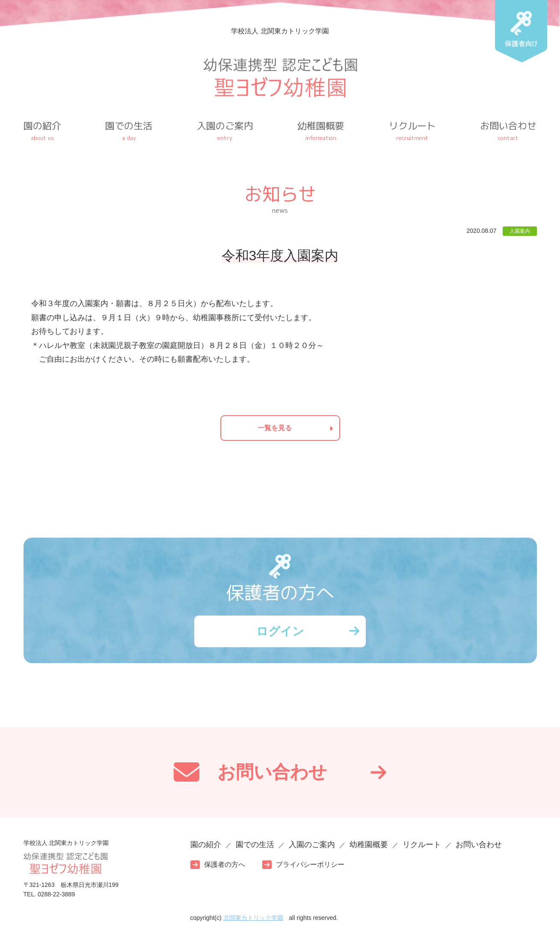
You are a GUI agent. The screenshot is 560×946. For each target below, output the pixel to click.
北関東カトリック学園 (253, 919)
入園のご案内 (225, 131)
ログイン (280, 632)
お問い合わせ (508, 131)
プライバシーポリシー (310, 867)
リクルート (412, 131)
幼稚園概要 (321, 131)
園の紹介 (42, 131)
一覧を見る (275, 428)
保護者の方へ (225, 867)
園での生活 (129, 131)
